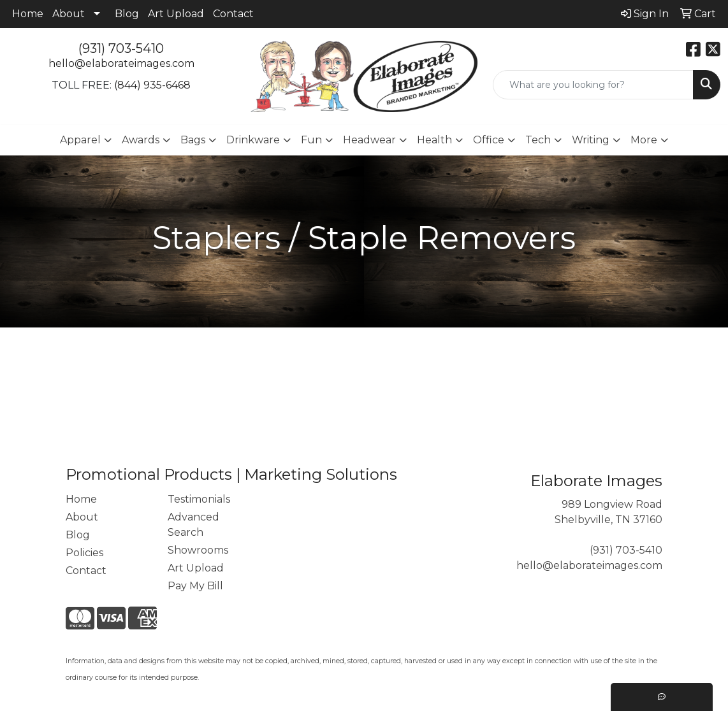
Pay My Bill (195, 586)
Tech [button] (538, 140)
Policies (84, 553)
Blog (127, 14)
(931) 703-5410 (121, 48)
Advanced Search (193, 525)
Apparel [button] (80, 140)
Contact (233, 14)
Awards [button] (141, 140)
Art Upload (176, 14)
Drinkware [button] (253, 140)
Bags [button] (193, 140)
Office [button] (489, 140)
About (69, 14)
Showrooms (198, 550)
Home (28, 14)
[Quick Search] (593, 85)
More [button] (644, 140)
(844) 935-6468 (152, 85)
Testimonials (199, 499)
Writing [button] (591, 140)
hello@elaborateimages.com (121, 63)
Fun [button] (311, 140)
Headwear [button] (369, 140)
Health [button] (434, 140)
